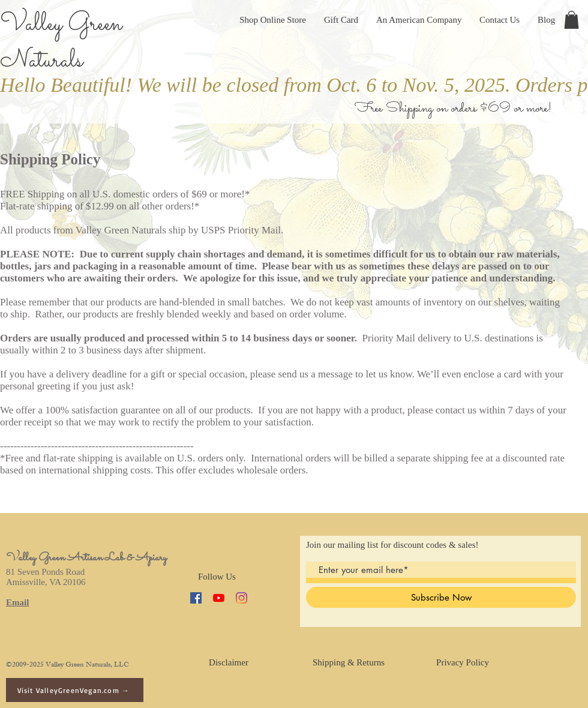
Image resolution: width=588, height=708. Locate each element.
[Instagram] (241, 598)
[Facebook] (196, 598)
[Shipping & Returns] (349, 662)
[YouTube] (219, 598)
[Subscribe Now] (441, 597)
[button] (571, 20)
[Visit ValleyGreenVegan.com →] (75, 690)
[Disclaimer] (229, 662)
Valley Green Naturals (61, 43)
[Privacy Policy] (463, 662)
